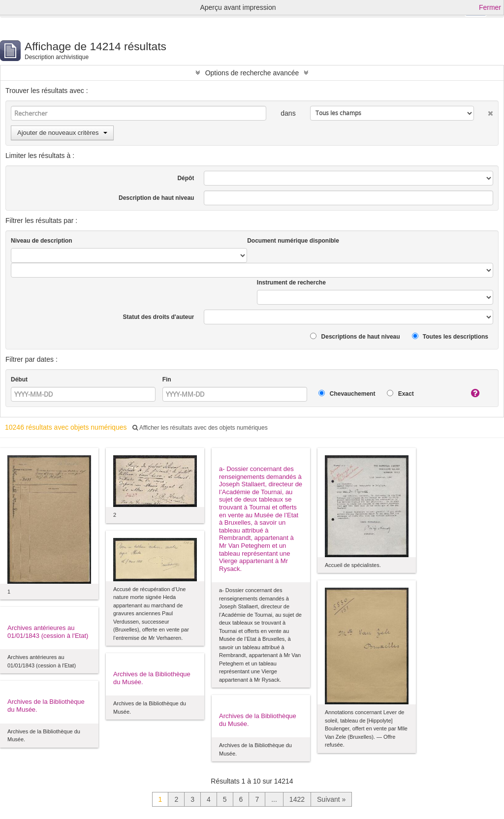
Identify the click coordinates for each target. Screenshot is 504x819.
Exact (400, 394)
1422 (297, 799)
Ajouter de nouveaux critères (62, 133)
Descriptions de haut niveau (355, 336)
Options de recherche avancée (252, 73)
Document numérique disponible (293, 241)
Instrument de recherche (291, 283)
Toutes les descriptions (450, 336)
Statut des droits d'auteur (159, 317)
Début (19, 379)
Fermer (490, 7)
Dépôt (186, 178)
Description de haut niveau (156, 198)
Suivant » (331, 799)
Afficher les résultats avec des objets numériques (200, 428)
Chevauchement (347, 394)
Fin (167, 379)
